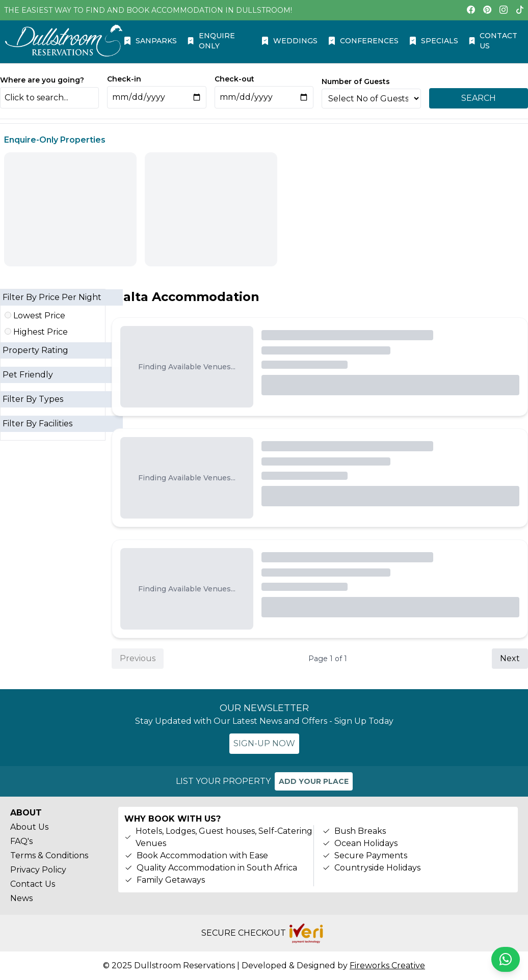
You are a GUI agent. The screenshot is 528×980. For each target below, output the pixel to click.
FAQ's (21, 841)
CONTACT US (493, 41)
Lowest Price (35, 316)
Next (510, 658)
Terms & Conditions (49, 855)
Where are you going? (42, 80)
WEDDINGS (289, 41)
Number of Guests (356, 81)
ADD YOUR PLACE (314, 781)
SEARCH (479, 98)
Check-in (124, 79)
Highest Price (36, 332)
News (21, 898)
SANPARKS (150, 41)
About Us (29, 827)
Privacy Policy (38, 870)
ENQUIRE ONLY (211, 41)
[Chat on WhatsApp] (506, 959)
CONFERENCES (363, 41)
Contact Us (33, 884)
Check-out (234, 79)
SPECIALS (433, 41)
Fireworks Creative (387, 965)
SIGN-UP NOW (264, 743)
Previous (138, 658)
